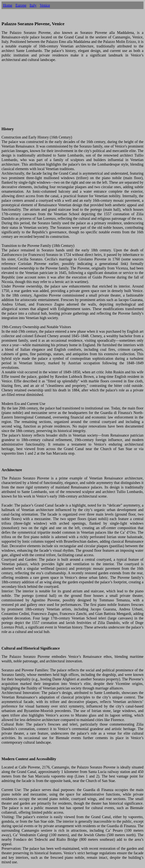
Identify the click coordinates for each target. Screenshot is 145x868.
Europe (21, 5)
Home (8, 5)
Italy (33, 5)
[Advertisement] (72, 97)
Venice (45, 5)
